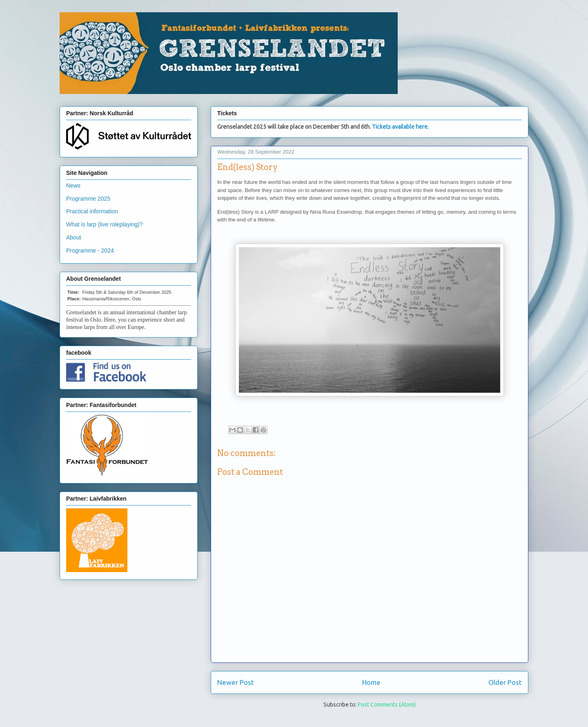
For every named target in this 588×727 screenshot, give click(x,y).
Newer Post (236, 682)
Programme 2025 (88, 199)
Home (371, 682)
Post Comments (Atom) (387, 705)
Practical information (92, 211)
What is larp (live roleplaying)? (105, 224)
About (74, 237)
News (73, 186)
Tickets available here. (400, 127)
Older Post (505, 682)
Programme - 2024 (90, 251)
